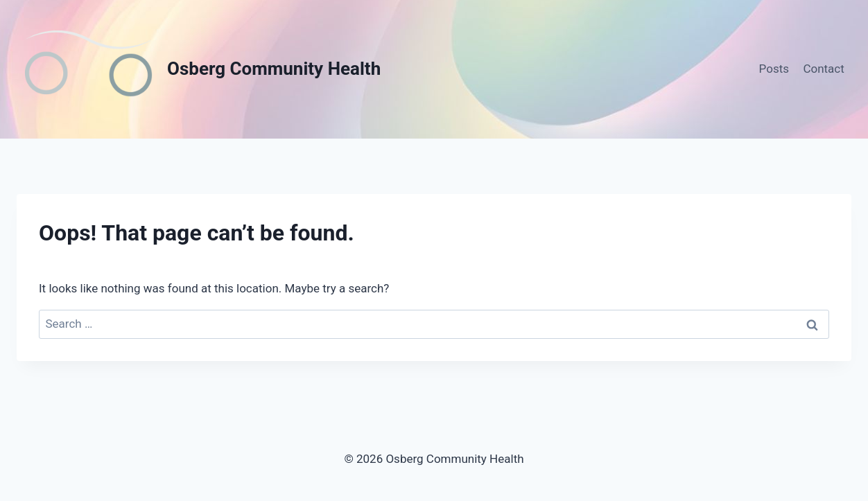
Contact (823, 69)
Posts (774, 69)
